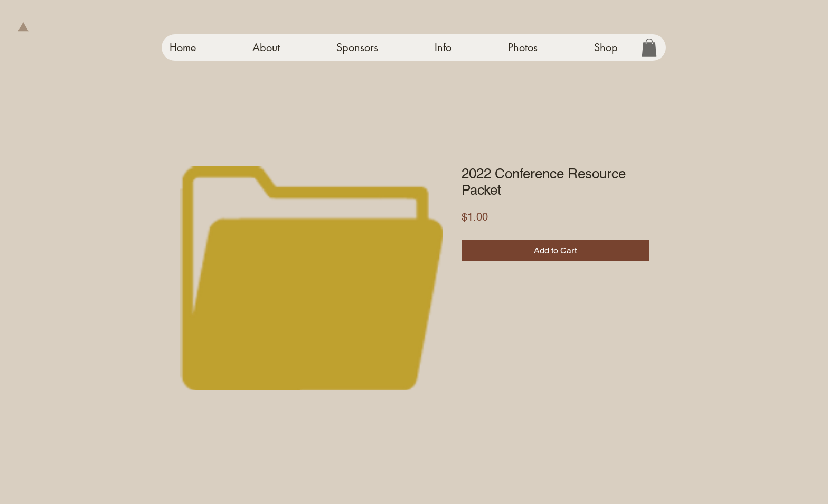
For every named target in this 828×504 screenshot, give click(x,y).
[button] (649, 48)
